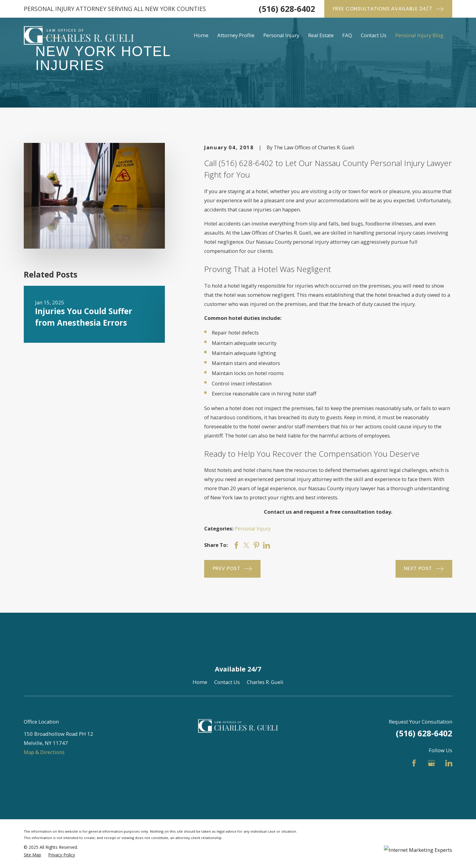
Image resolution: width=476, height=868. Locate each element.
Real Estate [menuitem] (321, 35)
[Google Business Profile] (431, 763)
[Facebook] (414, 763)
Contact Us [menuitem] (374, 35)
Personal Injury (253, 528)
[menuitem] (32, 855)
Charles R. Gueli (265, 682)
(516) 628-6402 (287, 9)
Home (200, 682)
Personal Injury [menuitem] (281, 35)
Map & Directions (44, 752)
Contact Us (227, 682)
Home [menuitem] (201, 35)
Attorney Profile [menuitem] (236, 35)
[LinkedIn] (449, 763)
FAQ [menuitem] (347, 35)
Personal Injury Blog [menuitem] (419, 35)
